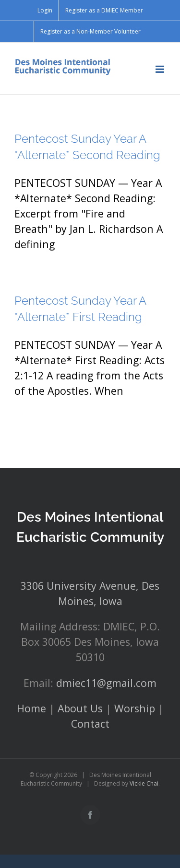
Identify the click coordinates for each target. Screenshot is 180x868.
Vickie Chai (144, 783)
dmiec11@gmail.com (106, 683)
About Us (80, 708)
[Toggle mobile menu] (161, 69)
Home (31, 708)
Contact (90, 724)
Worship (135, 708)
